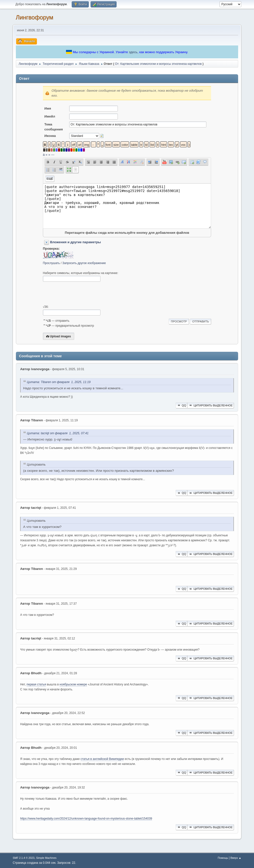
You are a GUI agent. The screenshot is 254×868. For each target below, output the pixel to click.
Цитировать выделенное (211, 405)
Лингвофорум (34, 17)
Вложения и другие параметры (76, 242)
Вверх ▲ (236, 858)
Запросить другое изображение (84, 263)
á (44, 155)
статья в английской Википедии (102, 759)
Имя (48, 108)
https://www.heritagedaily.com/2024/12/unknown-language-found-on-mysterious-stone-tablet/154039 (86, 819)
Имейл (50, 116)
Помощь (223, 858)
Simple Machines (46, 858)
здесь (133, 52)
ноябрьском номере (73, 684)
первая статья (36, 684)
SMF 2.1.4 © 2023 (24, 858)
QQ (181, 405)
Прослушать (51, 263)
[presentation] (81, 293)
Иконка (50, 136)
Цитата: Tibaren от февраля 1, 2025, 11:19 (59, 382)
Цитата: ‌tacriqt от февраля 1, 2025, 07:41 (58, 433)
